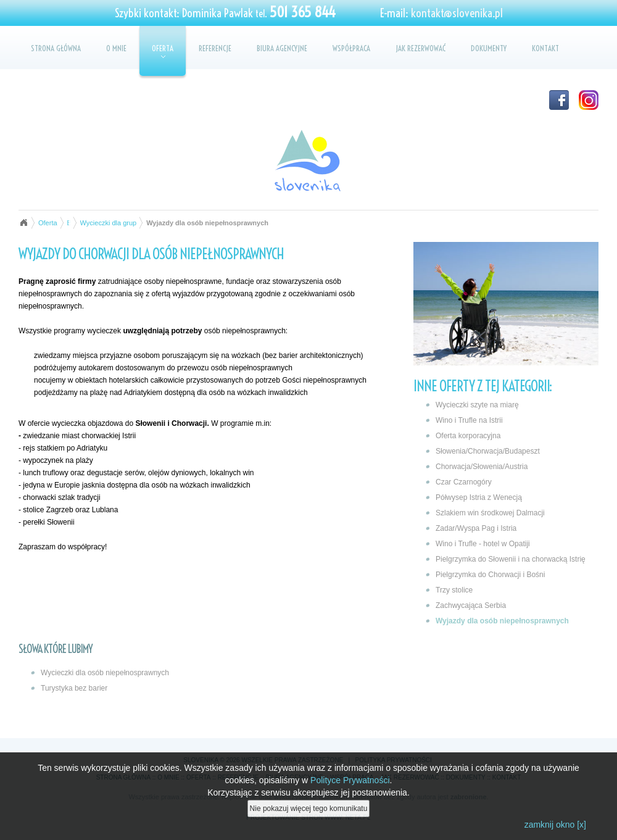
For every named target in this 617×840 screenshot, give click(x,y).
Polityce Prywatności (350, 781)
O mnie (116, 48)
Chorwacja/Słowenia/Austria (482, 467)
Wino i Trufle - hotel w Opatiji (483, 544)
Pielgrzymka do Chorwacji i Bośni (490, 575)
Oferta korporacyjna (468, 436)
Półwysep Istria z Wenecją (479, 497)
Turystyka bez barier (74, 688)
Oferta (163, 51)
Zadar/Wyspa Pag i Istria (476, 528)
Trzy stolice (454, 590)
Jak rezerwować (420, 48)
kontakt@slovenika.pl (457, 13)
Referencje (215, 48)
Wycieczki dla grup (109, 223)
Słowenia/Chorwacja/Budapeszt (488, 451)
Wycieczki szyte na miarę (477, 405)
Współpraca (351, 48)
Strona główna (56, 48)
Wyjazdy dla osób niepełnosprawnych (502, 621)
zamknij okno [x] (555, 826)
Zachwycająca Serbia (471, 605)
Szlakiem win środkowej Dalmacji (490, 513)
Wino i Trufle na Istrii (469, 420)
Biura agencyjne (282, 48)
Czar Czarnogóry (464, 482)
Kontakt (545, 48)
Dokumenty (489, 48)
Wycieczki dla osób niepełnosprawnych (105, 673)
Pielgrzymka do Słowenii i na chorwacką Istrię (511, 559)
